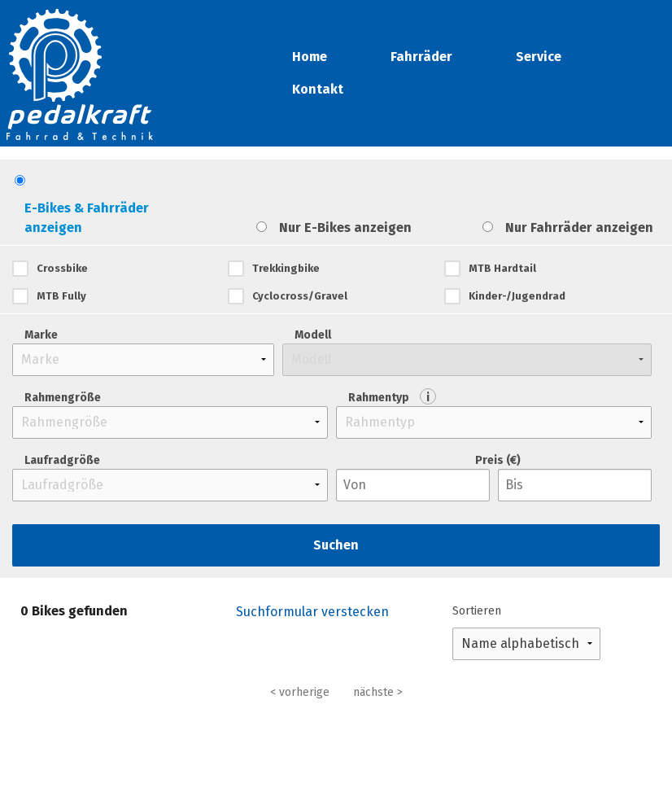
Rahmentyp (392, 397)
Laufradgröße (62, 460)
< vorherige (300, 692)
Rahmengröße (63, 398)
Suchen (336, 545)
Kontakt (318, 89)
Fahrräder (421, 57)
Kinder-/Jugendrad (517, 296)
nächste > (378, 692)
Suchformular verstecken (312, 612)
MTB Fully (61, 296)
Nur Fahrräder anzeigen (579, 227)
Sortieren (477, 611)
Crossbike (62, 268)
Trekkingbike (286, 268)
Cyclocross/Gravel (300, 296)
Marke (41, 335)
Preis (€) (498, 460)
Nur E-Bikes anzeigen (345, 227)
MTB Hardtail (502, 268)
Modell (313, 335)
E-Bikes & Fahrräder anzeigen (87, 218)
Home (310, 57)
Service (539, 57)
